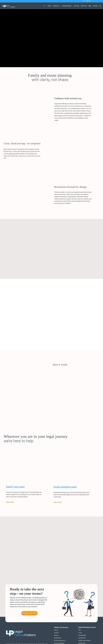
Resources (84, 6)
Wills (80, 558)
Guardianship (82, 564)
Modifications (58, 566)
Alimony (56, 564)
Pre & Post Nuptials (59, 572)
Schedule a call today (30, 541)
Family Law (56, 6)
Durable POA (82, 571)
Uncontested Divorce (60, 569)
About (49, 6)
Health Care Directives (84, 569)
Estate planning (67, 6)
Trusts (80, 561)
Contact (95, 6)
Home (44, 6)
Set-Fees (77, 6)
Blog (90, 6)
